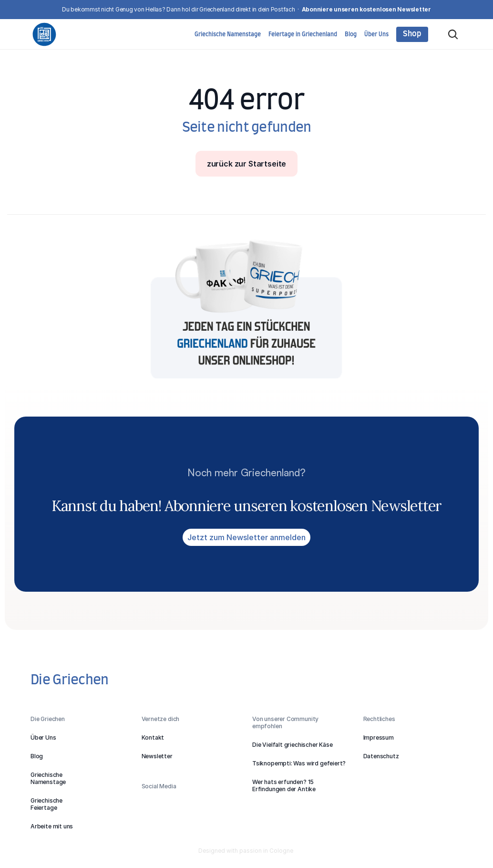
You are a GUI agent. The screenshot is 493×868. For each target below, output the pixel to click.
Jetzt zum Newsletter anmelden (246, 537)
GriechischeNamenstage (48, 778)
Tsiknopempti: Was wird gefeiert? (299, 763)
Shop (412, 34)
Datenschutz (381, 756)
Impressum (379, 737)
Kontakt (153, 737)
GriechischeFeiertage (46, 804)
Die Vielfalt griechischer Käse (293, 745)
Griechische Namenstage (228, 34)
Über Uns (376, 34)
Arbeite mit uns (52, 826)
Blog (351, 34)
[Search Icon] (453, 34)
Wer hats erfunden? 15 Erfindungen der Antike (284, 785)
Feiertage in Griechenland (303, 34)
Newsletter (157, 756)
